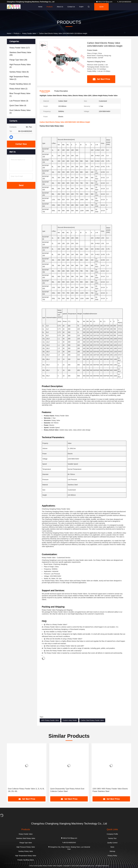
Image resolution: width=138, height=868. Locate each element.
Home (40, 7)
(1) (20, 95)
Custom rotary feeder (70, 720)
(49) (20, 54)
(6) (19, 72)
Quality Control (112, 843)
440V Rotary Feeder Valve (50, 720)
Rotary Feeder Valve (29, 33)
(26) (18, 60)
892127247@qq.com (104, 2)
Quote (101, 7)
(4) (20, 66)
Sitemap (112, 851)
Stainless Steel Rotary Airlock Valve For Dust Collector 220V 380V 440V (25, 790)
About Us (60, 7)
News (112, 847)
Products (50, 7)
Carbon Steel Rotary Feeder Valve (92, 720)
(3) (19, 101)
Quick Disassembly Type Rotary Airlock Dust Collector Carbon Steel (109, 790)
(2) (19, 78)
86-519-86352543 (124, 2)
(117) (20, 48)
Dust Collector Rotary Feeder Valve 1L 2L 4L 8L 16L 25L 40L (68, 790)
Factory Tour (112, 838)
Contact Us (71, 7)
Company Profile (112, 834)
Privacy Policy (112, 856)
